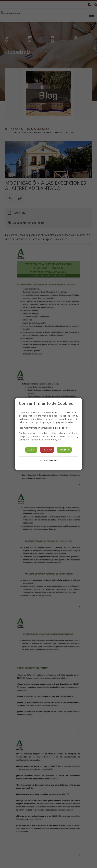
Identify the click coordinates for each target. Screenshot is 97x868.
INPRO (54, 461)
